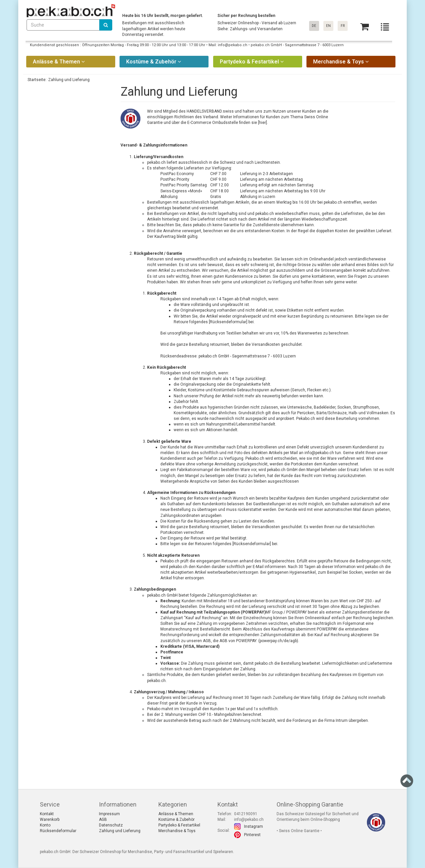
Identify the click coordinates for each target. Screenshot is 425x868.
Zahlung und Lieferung (120, 831)
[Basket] (365, 27)
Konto (45, 825)
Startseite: (37, 80)
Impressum (109, 814)
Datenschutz (111, 825)
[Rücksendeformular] (228, 322)
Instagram (254, 826)
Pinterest (252, 835)
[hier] (262, 123)
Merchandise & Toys (177, 831)
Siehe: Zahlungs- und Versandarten (250, 29)
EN (328, 26)
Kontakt (47, 814)
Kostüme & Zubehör (176, 820)
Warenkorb (50, 820)
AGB (223, 641)
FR (343, 26)
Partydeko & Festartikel (179, 825)
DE (314, 26)
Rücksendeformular (252, 544)
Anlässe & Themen (176, 814)
